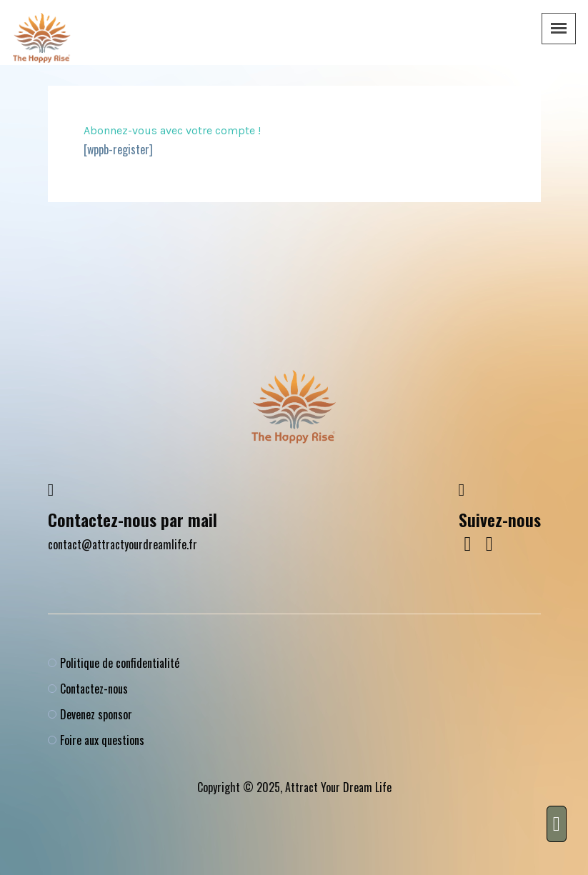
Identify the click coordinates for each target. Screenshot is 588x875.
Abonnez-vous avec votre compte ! (172, 130)
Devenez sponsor (96, 714)
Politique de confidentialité (120, 663)
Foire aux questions (102, 740)
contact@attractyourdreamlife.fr (123, 544)
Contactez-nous (94, 689)
